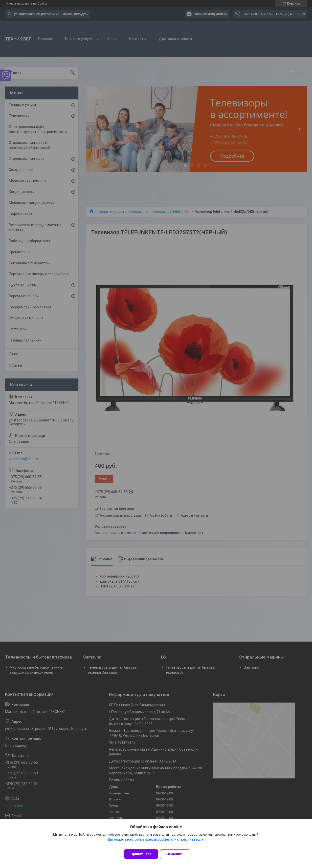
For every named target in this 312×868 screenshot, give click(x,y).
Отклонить (178, 854)
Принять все (141, 854)
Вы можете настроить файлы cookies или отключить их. (154, 842)
